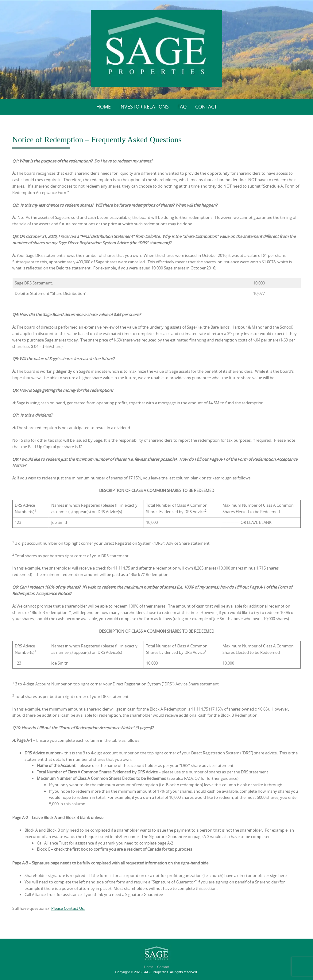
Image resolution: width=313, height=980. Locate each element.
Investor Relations (144, 107)
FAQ (182, 107)
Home (104, 107)
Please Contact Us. (68, 908)
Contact (206, 107)
